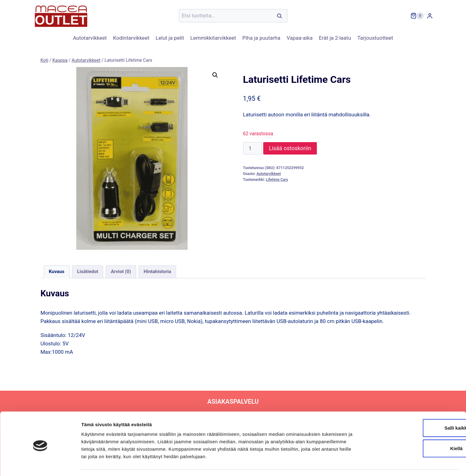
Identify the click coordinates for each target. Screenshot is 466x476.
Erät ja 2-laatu (335, 38)
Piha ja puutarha (261, 38)
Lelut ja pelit (170, 38)
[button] (215, 75)
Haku (282, 16)
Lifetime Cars (277, 180)
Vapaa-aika (300, 38)
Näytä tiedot (332, 464)
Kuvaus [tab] (56, 272)
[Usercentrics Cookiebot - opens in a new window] (40, 464)
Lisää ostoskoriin (290, 148)
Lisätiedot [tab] (87, 272)
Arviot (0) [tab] (121, 272)
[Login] (430, 16)
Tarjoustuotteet (375, 38)
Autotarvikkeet (90, 38)
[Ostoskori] (417, 16)
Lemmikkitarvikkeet (213, 38)
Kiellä (414, 431)
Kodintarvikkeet (131, 38)
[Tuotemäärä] (253, 148)
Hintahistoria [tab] (157, 272)
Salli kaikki (414, 410)
